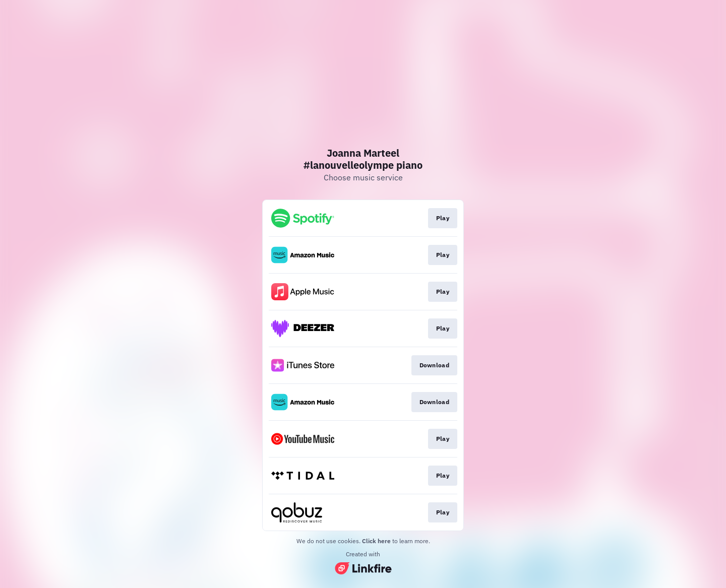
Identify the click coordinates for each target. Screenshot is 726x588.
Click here (376, 541)
